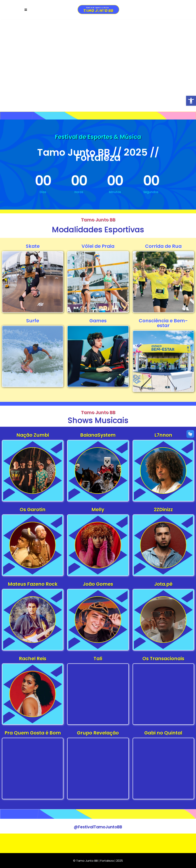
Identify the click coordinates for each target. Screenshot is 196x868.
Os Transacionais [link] (163, 659)
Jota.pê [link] (163, 584)
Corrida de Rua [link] (163, 246)
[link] (191, 101)
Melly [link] (98, 510)
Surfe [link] (33, 321)
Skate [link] (33, 246)
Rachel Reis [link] (33, 659)
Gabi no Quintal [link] (163, 733)
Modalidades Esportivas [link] (98, 230)
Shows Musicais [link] (98, 420)
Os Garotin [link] (33, 510)
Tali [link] (98, 659)
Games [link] (98, 321)
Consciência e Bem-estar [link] (163, 323)
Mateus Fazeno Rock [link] (33, 584)
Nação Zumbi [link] (33, 435)
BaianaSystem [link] (98, 435)
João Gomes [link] (98, 584)
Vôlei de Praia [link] (98, 246)
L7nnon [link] (163, 435)
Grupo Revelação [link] (98, 733)
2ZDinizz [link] (163, 510)
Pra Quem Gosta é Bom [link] (33, 733)
